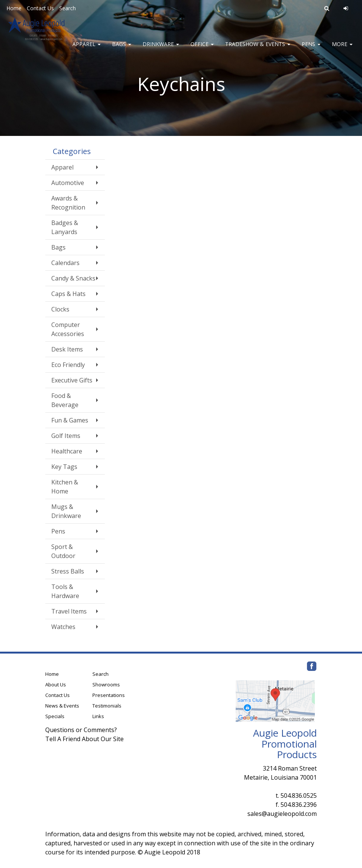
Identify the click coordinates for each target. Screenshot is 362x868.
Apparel (87, 49)
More (342, 49)
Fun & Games (70, 420)
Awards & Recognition (68, 203)
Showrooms (106, 685)
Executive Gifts (72, 380)
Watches (63, 627)
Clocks (60, 309)
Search (67, 8)
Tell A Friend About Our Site (84, 739)
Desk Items (67, 349)
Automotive (68, 183)
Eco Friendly (68, 365)
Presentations (109, 695)
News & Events (62, 706)
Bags (122, 49)
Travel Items (69, 611)
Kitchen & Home (65, 487)
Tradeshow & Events (258, 49)
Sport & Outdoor (63, 551)
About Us (56, 685)
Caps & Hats (68, 294)
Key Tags (64, 467)
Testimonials (107, 706)
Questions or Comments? (81, 730)
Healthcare (67, 451)
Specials (55, 716)
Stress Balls (68, 571)
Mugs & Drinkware (66, 511)
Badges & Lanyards (65, 227)
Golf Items (66, 436)
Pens (311, 49)
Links (98, 716)
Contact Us (40, 8)
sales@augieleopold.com (282, 814)
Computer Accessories (68, 329)
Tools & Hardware (65, 591)
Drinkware (161, 49)
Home (14, 8)
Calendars (65, 263)
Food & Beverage (65, 400)
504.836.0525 (299, 796)
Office (202, 49)
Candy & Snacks (73, 278)
